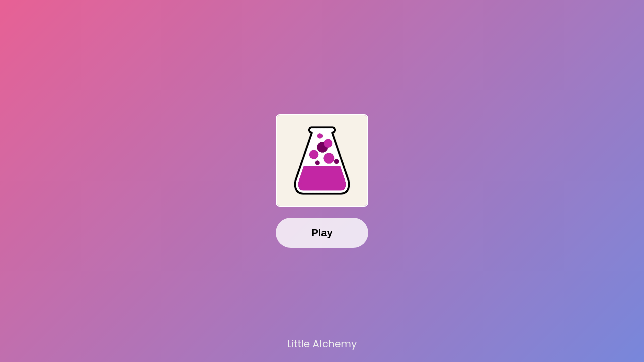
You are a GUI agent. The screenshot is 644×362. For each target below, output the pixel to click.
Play (322, 233)
